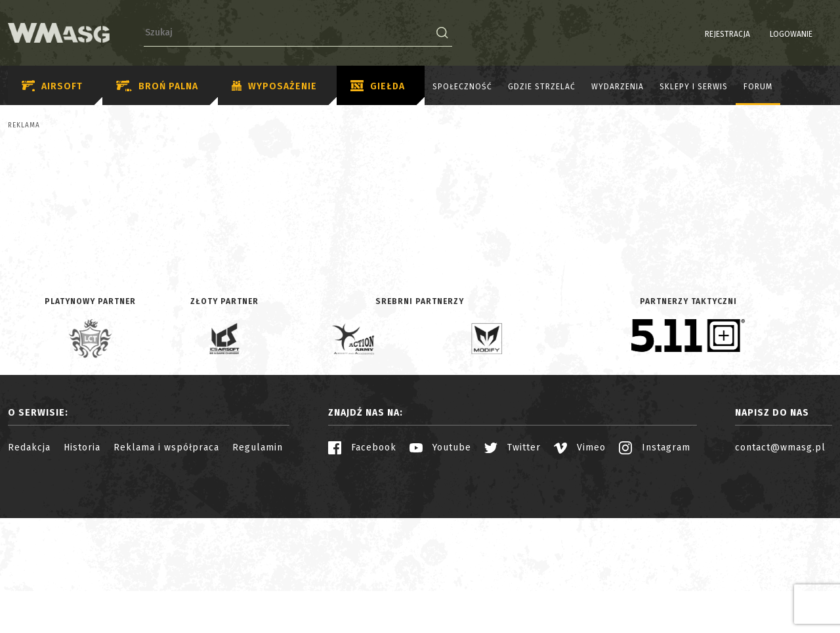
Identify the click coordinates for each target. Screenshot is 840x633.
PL (807, 34)
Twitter (513, 562)
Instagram (655, 562)
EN (824, 34)
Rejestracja (694, 34)
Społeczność (462, 87)
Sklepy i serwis (694, 87)
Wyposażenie (274, 87)
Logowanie (758, 34)
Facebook (362, 562)
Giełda (378, 87)
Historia (82, 562)
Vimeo (580, 562)
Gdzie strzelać (542, 87)
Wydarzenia (618, 87)
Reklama (24, 125)
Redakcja (29, 562)
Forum (758, 87)
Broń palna (157, 86)
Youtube (440, 562)
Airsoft (52, 86)
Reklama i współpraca (166, 562)
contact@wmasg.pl (780, 562)
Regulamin (258, 562)
